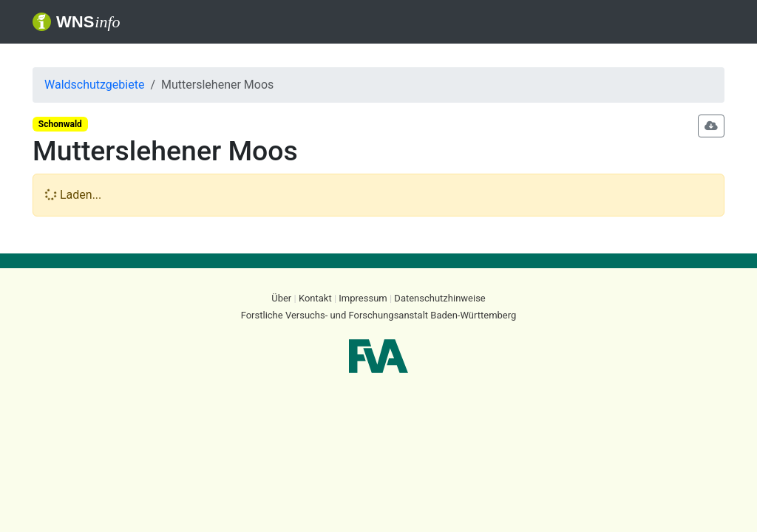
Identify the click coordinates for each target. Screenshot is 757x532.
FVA (378, 356)
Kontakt (315, 298)
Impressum (363, 298)
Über (281, 298)
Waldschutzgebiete (94, 85)
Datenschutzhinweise (439, 298)
